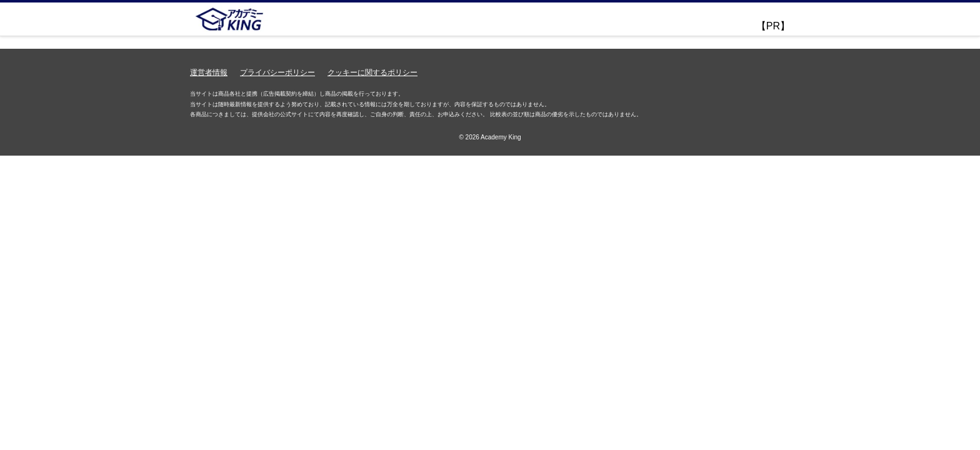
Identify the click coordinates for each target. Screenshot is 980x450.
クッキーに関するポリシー (372, 72)
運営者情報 (209, 72)
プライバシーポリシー (277, 72)
